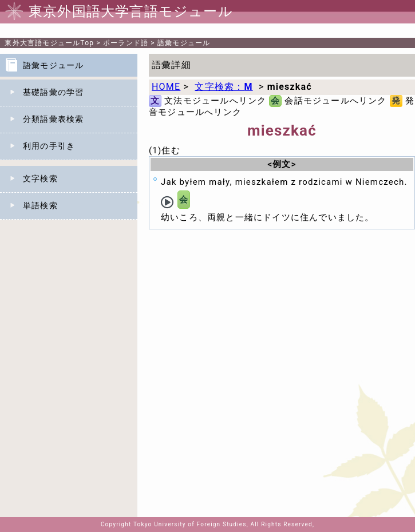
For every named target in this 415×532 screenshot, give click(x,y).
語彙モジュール (184, 43)
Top (49, 43)
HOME (166, 87)
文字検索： (224, 87)
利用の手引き (49, 146)
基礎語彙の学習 (53, 92)
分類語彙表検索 (53, 119)
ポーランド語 (126, 43)
